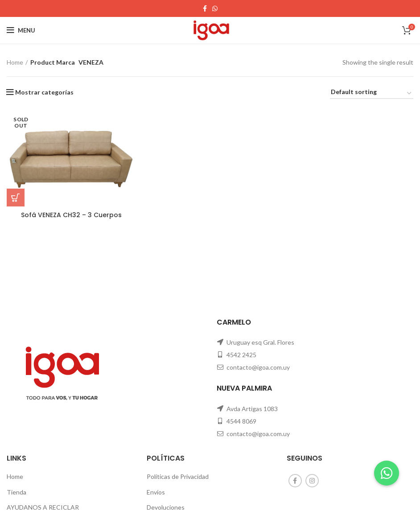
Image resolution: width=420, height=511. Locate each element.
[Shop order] (372, 93)
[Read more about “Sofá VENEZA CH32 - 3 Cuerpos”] (16, 198)
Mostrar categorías (44, 92)
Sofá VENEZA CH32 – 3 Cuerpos (71, 215)
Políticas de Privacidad (178, 476)
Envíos (156, 492)
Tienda (16, 492)
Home (15, 62)
